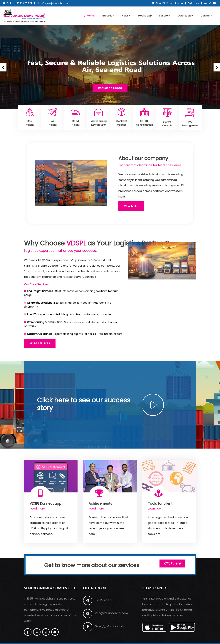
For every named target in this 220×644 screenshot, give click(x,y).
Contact (206, 16)
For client (165, 16)
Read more (37, 508)
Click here (171, 564)
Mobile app (145, 16)
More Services (40, 343)
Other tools (185, 16)
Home (90, 16)
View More (131, 205)
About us (108, 16)
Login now (155, 508)
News (126, 16)
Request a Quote (110, 88)
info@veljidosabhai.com (54, 3)
